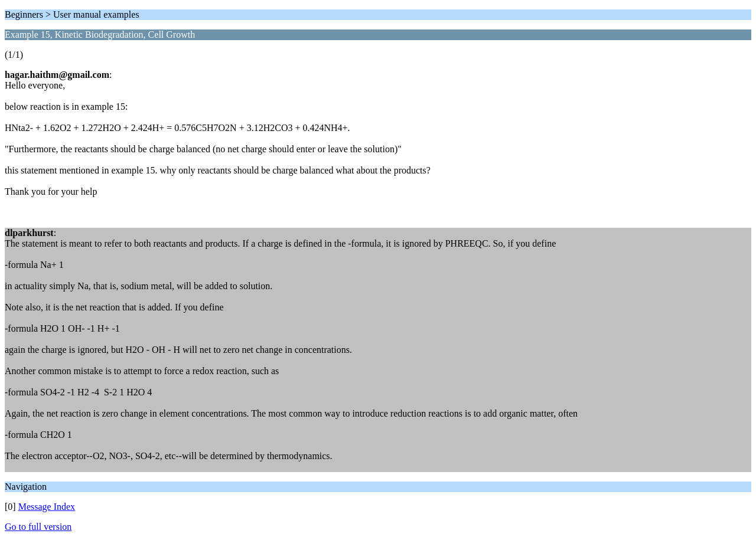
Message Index (47, 507)
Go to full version (38, 527)
